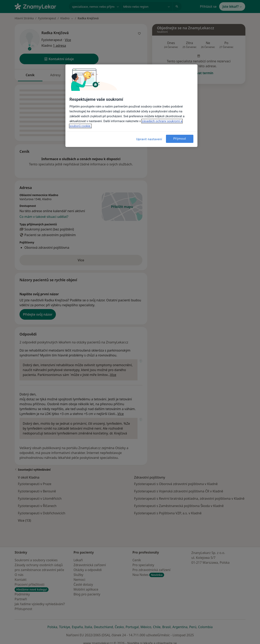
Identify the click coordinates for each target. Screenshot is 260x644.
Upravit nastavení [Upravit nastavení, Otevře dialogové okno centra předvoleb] (149, 139)
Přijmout (180, 139)
